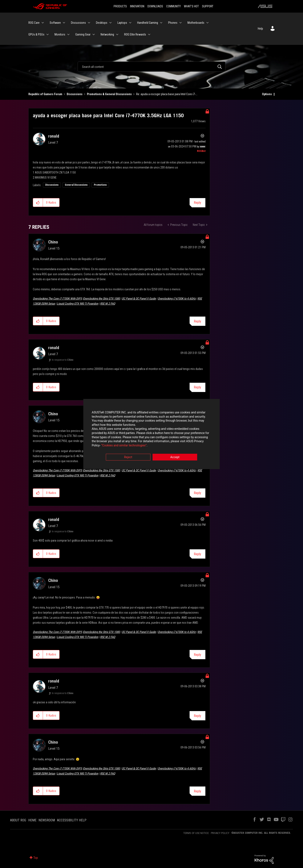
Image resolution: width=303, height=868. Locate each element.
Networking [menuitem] (107, 34)
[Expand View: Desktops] (110, 23)
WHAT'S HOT (191, 6)
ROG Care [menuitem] (34, 23)
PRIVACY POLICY (220, 833)
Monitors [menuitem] (60, 34)
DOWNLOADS (155, 6)
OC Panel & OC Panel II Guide (139, 299)
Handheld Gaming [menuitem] (148, 23)
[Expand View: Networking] (117, 34)
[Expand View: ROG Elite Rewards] (149, 34)
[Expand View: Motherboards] (207, 23)
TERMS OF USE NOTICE (196, 833)
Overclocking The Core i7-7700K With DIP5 (57, 299)
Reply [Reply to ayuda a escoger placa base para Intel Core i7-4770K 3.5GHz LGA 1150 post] (197, 203)
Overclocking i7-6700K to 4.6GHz (177, 299)
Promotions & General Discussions (109, 94)
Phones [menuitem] (173, 23)
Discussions (75, 94)
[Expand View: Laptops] (130, 23)
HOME (32, 820)
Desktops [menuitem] (102, 23)
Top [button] (36, 858)
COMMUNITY (173, 6)
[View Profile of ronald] (54, 136)
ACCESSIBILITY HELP (72, 820)
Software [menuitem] (55, 23)
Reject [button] (128, 457)
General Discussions (76, 185)
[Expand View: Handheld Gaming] (161, 23)
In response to (63, 360)
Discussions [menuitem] (78, 23)
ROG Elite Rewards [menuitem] (135, 34)
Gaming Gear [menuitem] (83, 34)
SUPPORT (208, 6)
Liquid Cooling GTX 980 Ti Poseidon (78, 304)
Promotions (100, 185)
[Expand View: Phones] (181, 23)
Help (260, 29)
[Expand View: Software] (64, 23)
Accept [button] (175, 457)
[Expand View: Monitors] (68, 34)
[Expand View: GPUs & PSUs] (48, 34)
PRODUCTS (120, 6)
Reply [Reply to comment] (197, 321)
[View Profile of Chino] (53, 242)
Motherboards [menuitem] (196, 23)
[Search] (151, 67)
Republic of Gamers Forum (45, 94)
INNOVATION (137, 6)
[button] (38, 203)
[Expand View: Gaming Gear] (94, 34)
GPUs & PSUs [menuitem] (36, 34)
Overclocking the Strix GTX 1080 (102, 299)
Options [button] (267, 94)
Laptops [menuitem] (122, 23)
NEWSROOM (47, 820)
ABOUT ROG (18, 820)
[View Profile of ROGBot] (201, 151)
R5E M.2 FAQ (108, 304)
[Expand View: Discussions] (89, 23)
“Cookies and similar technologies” (124, 445)
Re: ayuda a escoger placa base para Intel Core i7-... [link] (167, 94)
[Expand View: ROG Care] (43, 23)
